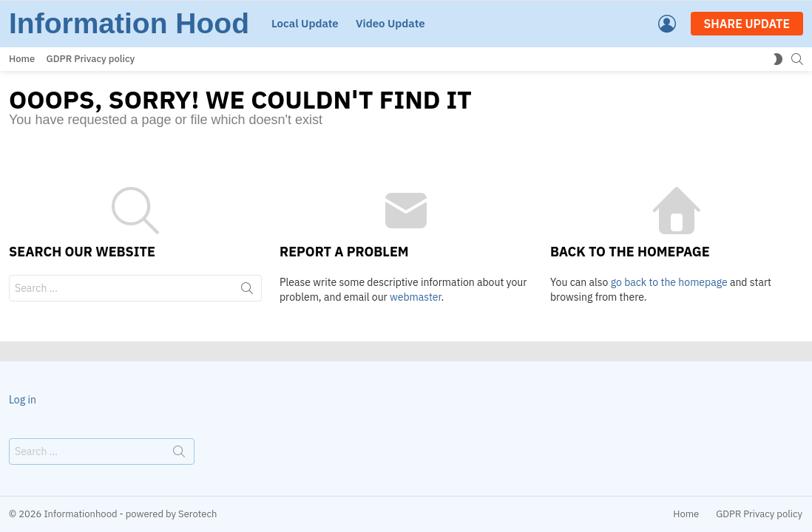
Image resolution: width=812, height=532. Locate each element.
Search (247, 291)
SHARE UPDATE (747, 24)
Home (22, 59)
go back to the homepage (669, 282)
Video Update (390, 23)
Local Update (305, 23)
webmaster (415, 297)
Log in (23, 400)
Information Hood (129, 23)
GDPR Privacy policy (91, 59)
